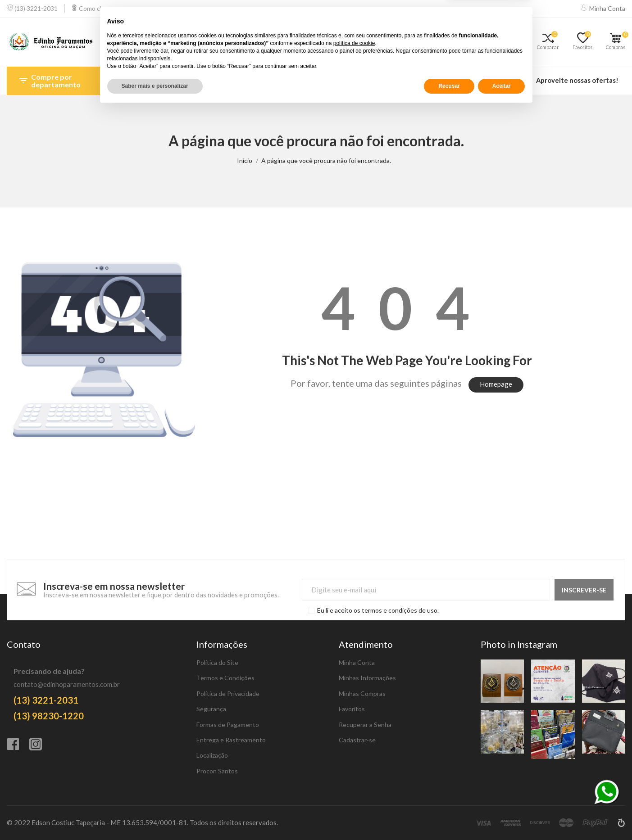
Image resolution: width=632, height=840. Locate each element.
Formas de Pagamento (228, 725)
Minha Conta (357, 662)
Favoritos (352, 709)
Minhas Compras (362, 693)
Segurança (211, 709)
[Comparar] (551, 42)
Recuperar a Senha (365, 725)
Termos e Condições (225, 678)
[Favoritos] (586, 42)
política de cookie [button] (354, 773)
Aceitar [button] (502, 816)
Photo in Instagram (519, 644)
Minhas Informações (367, 678)
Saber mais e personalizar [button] (155, 816)
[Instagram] (41, 745)
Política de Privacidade (228, 693)
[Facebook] (18, 745)
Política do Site (217, 662)
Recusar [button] (449, 816)
